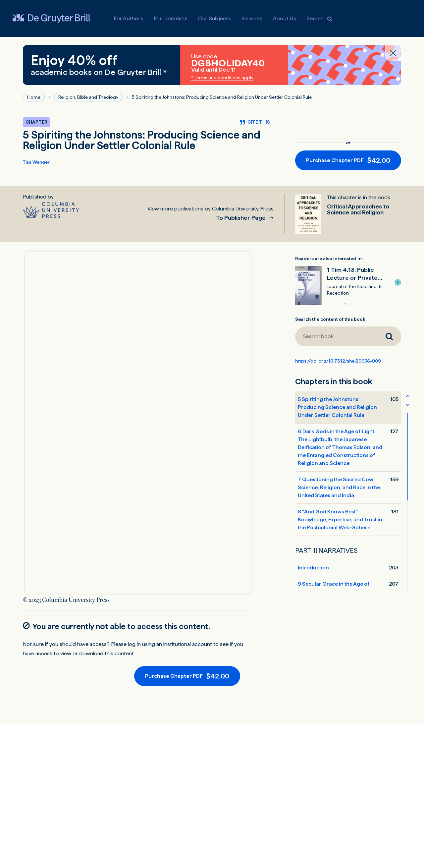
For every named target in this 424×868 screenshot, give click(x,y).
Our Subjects (214, 18)
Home (34, 97)
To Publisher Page (241, 218)
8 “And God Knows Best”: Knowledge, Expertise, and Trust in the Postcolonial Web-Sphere (340, 520)
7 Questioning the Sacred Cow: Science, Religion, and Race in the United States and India (339, 487)
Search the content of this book (330, 319)
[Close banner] (393, 53)
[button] (398, 282)
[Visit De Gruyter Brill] (51, 19)
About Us (285, 18)
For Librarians (171, 18)
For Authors (128, 18)
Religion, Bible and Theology (88, 97)
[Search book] (336, 336)
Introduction (313, 568)
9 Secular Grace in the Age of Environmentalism (334, 588)
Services (252, 18)
